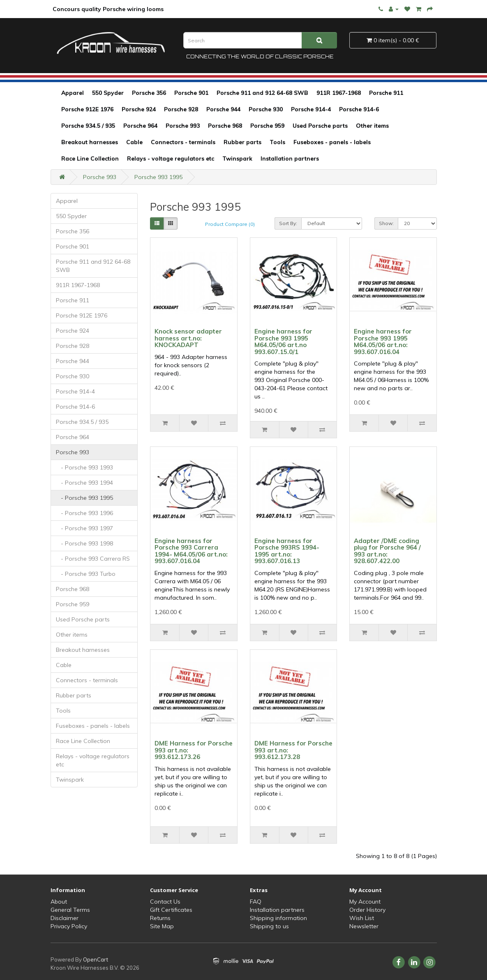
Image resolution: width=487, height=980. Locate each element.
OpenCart (96, 959)
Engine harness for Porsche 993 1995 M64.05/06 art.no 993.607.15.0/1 (283, 342)
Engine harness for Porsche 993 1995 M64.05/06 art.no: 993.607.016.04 (383, 342)
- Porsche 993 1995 (84, 498)
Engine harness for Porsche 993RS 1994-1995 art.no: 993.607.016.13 (287, 551)
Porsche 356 (149, 93)
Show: (386, 223)
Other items (372, 126)
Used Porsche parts (320, 126)
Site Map (162, 926)
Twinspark (237, 159)
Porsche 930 (266, 109)
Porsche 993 (183, 126)
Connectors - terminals (183, 142)
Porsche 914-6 (359, 109)
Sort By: (288, 223)
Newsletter (364, 926)
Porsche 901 (191, 93)
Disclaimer (65, 918)
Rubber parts (242, 142)
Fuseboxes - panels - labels (332, 142)
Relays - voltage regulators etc (171, 159)
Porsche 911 (386, 93)
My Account (365, 902)
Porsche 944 (223, 109)
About (59, 902)
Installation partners (290, 159)
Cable (134, 142)
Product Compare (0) (230, 224)
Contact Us (165, 902)
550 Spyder (108, 93)
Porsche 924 (139, 109)
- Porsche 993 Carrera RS (93, 559)
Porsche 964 (140, 126)
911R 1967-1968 (339, 93)
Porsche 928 (181, 109)
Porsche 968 (225, 126)
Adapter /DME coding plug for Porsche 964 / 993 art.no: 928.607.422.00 (387, 551)
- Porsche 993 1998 (84, 543)
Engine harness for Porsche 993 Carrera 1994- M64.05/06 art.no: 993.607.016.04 (191, 551)
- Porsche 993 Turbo (86, 574)
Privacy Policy (69, 926)
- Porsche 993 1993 (84, 467)
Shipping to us (269, 926)
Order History (367, 910)
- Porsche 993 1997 (84, 528)
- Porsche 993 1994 (84, 483)
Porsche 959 (267, 126)
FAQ (256, 902)
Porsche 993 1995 (158, 177)
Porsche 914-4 (311, 109)
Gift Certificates (171, 910)
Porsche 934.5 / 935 (88, 126)
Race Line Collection (90, 159)
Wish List (362, 918)
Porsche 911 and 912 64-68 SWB (262, 93)
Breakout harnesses (90, 142)
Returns (160, 918)
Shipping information (278, 918)
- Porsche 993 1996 (84, 513)
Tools (277, 142)
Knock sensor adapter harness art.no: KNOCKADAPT (188, 338)
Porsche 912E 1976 (87, 109)
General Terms (70, 910)
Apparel (73, 93)
